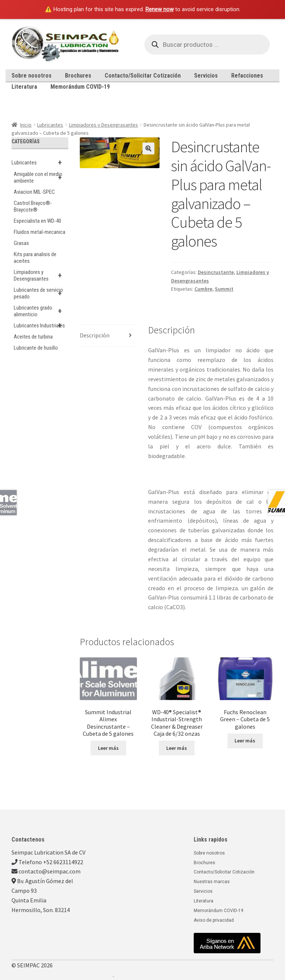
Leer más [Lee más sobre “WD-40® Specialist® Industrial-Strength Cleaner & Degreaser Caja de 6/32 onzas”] (177, 748)
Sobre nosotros (32, 76)
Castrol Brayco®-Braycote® (33, 206)
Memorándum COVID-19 (80, 87)
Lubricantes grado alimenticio (41, 311)
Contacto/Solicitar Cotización (143, 76)
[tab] (108, 336)
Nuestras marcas (212, 882)
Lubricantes (50, 125)
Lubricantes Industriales (41, 326)
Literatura (24, 87)
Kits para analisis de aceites (35, 258)
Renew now (160, 9)
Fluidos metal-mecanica (40, 232)
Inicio (26, 125)
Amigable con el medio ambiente (41, 177)
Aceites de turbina (33, 337)
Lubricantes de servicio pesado (41, 293)
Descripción (95, 335)
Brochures (78, 76)
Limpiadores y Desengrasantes (104, 125)
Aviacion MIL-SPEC (34, 192)
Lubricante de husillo (36, 348)
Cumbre (203, 289)
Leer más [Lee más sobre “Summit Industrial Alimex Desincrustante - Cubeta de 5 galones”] (108, 748)
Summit (224, 289)
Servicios (206, 76)
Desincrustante (216, 272)
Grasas (21, 243)
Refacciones (247, 76)
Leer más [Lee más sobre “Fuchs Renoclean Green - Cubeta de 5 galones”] (245, 741)
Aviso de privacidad (214, 920)
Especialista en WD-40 (37, 221)
